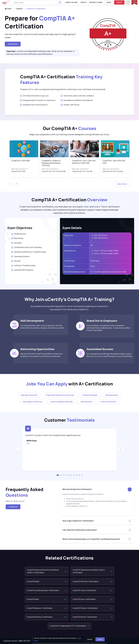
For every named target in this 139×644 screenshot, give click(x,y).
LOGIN (109, 2)
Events (83, 2)
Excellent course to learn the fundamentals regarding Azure (53, 435)
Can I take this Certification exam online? (80, 530)
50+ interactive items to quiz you (34, 96)
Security (16, 261)
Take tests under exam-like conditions (77, 96)
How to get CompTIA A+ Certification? (78, 521)
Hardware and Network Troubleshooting (29, 252)
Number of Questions (72, 245)
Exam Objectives (20, 228)
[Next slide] (17, 184)
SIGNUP (119, 2)
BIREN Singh (32, 441)
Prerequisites (69, 266)
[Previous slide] (18, 449)
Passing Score (70, 251)
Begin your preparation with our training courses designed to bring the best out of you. (70, 134)
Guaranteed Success (100, 349)
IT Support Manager (90, 395)
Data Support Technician (33, 402)
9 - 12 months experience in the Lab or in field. (109, 272)
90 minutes (95, 261)
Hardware (17, 243)
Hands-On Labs (71, 2)
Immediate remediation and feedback (77, 100)
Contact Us (13, 507)
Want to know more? (15, 501)
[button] (58, 475)
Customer (69, 420)
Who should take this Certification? (77, 489)
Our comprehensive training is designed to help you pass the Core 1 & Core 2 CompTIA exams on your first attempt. (109, 355)
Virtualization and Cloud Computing (27, 247)
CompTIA (19, 9)
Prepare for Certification (40, 22)
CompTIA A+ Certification (61, 79)
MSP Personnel (86, 402)
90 (92, 245)
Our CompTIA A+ (69, 128)
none (93, 266)
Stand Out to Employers (102, 321)
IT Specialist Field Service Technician (60, 395)
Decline (90, 639)
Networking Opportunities (37, 349)
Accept (100, 639)
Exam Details (72, 228)
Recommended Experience (75, 272)
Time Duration (70, 261)
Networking (17, 238)
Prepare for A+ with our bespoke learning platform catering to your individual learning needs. (63, 89)
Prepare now (13, 44)
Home (8, 9)
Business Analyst (112, 395)
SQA (28, 443)
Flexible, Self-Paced (70, 105)
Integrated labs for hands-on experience (38, 100)
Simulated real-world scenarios (34, 105)
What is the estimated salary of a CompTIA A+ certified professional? (91, 539)
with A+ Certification (69, 384)
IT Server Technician (108, 402)
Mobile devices (19, 234)
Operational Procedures (22, 270)
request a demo (96, 2)
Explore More (122, 184)
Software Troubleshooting (23, 265)
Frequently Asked (24, 492)
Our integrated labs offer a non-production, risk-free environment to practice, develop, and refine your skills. (42, 327)
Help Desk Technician (29, 395)
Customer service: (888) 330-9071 (17, 641)
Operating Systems (20, 256)
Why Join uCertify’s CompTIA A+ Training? (69, 299)
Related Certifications (69, 558)
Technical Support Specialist (62, 402)
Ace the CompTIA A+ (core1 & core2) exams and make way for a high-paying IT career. (40, 36)
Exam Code (68, 235)
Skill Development (32, 321)
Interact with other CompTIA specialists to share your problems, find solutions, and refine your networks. (42, 355)
